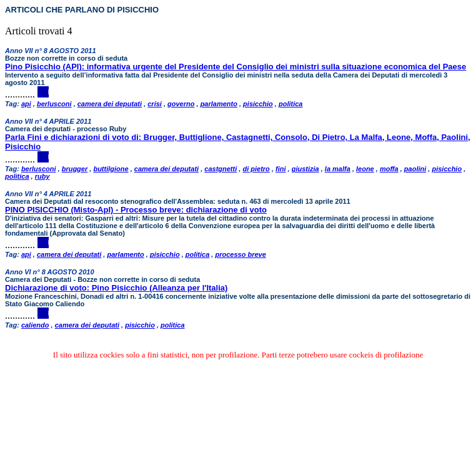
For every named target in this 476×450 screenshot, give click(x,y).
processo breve (240, 254)
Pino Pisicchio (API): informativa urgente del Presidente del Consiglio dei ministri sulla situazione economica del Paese (236, 67)
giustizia (305, 169)
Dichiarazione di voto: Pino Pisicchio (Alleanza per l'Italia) (116, 288)
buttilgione (111, 169)
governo (181, 104)
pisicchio (258, 104)
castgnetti (221, 169)
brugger (75, 169)
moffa (389, 169)
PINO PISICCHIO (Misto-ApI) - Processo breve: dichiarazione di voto (136, 210)
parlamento (219, 104)
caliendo (35, 325)
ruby (42, 176)
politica (291, 104)
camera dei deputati (110, 104)
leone (365, 169)
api (26, 104)
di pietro (256, 169)
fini (281, 169)
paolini (415, 169)
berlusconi (54, 104)
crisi (155, 104)
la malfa (338, 169)
